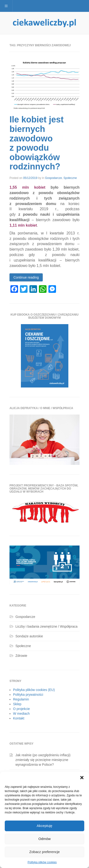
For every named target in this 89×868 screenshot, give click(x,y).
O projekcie (21, 709)
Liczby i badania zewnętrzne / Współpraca (46, 626)
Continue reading (26, 277)
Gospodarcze (53, 178)
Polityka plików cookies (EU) (34, 690)
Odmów (45, 839)
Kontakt (19, 718)
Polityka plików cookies (42, 862)
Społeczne (70, 178)
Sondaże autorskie (29, 636)
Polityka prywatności (28, 695)
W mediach (21, 714)
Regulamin (21, 699)
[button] (82, 778)
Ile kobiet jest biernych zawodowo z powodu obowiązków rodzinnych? (37, 143)
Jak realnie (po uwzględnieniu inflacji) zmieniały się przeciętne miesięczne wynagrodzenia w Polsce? (43, 760)
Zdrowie (21, 656)
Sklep (17, 704)
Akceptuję (45, 826)
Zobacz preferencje (44, 852)
